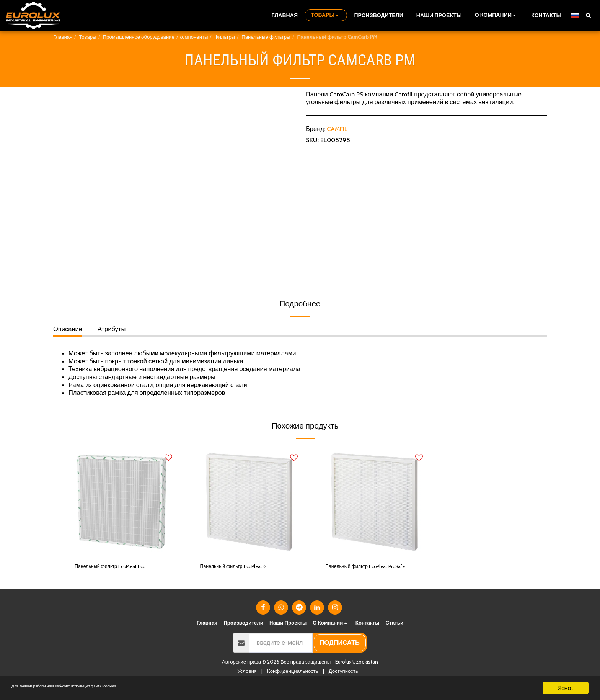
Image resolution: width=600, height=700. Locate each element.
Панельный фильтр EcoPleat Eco (122, 568)
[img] (124, 502)
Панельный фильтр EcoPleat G (244, 568)
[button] (496, 15)
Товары (87, 37)
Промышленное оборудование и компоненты (156, 37)
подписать (340, 654)
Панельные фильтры (266, 37)
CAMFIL (337, 129)
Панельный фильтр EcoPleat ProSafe (367, 572)
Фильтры (225, 37)
